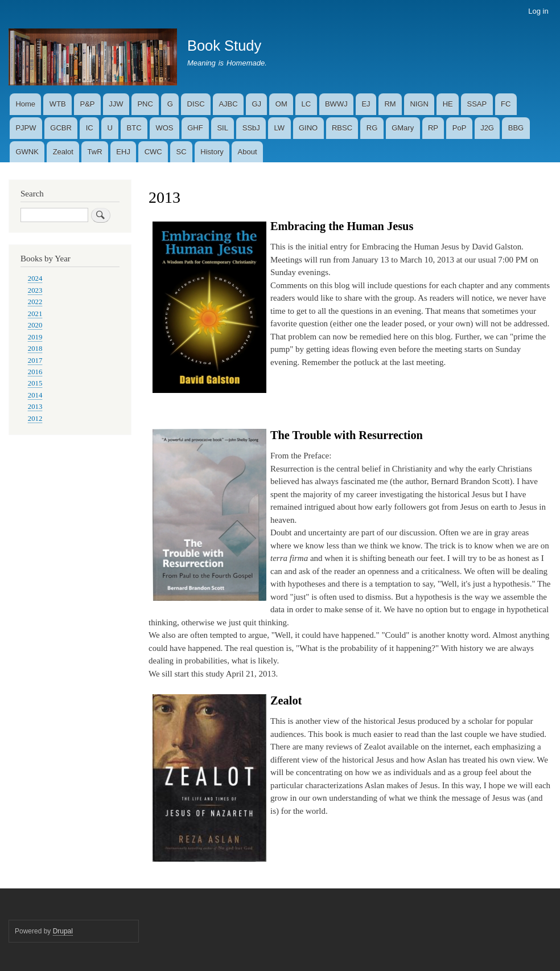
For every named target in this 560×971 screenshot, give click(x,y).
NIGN (419, 104)
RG (372, 128)
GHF (195, 128)
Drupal (63, 931)
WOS (164, 128)
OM (281, 104)
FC (506, 104)
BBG (516, 128)
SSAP (477, 104)
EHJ (123, 152)
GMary (403, 128)
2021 (35, 314)
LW (280, 128)
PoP (460, 128)
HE (448, 104)
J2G (487, 128)
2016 (35, 372)
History (212, 152)
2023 (35, 290)
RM (390, 104)
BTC (134, 128)
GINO (308, 128)
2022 (35, 302)
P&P (88, 104)
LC (306, 104)
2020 (35, 325)
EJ (366, 104)
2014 (35, 395)
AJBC (228, 104)
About (248, 152)
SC (182, 152)
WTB (58, 104)
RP (433, 128)
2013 (35, 407)
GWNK (27, 152)
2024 (35, 278)
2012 (35, 419)
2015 (35, 383)
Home (25, 104)
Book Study (224, 46)
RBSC (342, 128)
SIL (223, 128)
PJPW (26, 128)
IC (90, 128)
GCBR (61, 128)
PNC (145, 104)
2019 (35, 337)
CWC (153, 152)
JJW (116, 104)
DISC (196, 104)
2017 (35, 360)
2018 (35, 349)
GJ (256, 104)
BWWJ (336, 104)
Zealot (63, 152)
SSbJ (251, 128)
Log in (538, 11)
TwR (95, 152)
